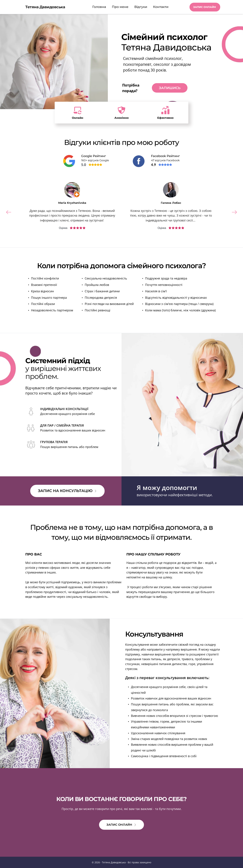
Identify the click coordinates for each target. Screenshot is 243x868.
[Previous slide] (9, 212)
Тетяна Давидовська (45, 7)
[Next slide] (234, 212)
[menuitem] (99, 7)
